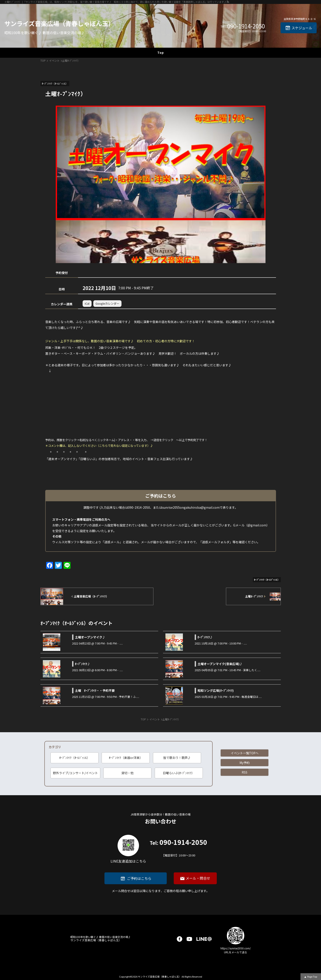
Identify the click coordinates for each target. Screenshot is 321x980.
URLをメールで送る (236, 952)
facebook (180, 939)
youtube (189, 939)
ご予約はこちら (139, 878)
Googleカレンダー (107, 303)
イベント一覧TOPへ (245, 753)
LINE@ (204, 939)
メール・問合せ (198, 878)
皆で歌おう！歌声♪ (177, 758)
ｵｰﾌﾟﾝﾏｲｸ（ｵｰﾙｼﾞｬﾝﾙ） (75, 758)
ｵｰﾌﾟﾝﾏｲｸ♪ (205, 637)
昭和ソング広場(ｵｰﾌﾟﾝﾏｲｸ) (216, 690)
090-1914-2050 (246, 26)
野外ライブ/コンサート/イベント (75, 773)
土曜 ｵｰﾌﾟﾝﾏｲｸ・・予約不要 (95, 690)
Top (161, 52)
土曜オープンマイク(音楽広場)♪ (220, 664)
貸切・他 (127, 773)
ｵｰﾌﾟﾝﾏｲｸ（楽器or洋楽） (126, 758)
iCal (87, 303)
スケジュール (302, 28)
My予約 (245, 763)
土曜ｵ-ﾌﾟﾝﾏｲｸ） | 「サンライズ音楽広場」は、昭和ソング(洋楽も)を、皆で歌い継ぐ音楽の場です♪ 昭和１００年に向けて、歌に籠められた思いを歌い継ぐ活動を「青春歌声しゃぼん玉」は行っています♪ (115, 2)
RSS (245, 772)
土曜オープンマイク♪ (90, 637)
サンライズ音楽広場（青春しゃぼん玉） (59, 23)
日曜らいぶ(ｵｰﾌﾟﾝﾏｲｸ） (179, 773)
